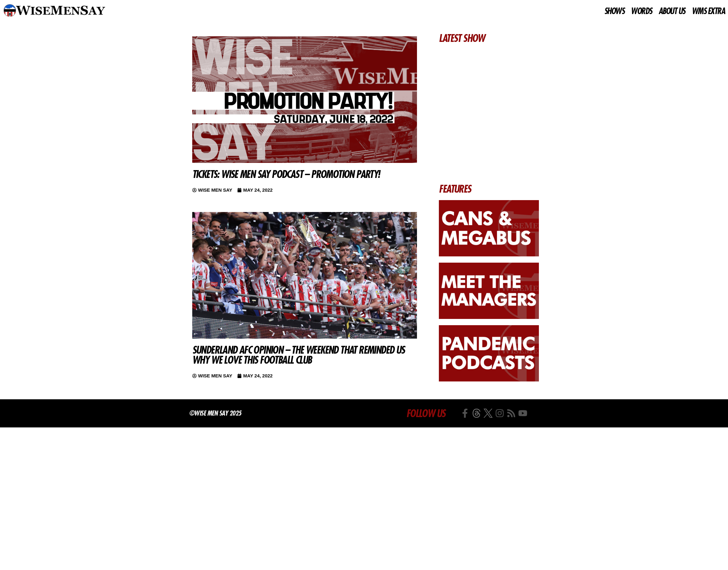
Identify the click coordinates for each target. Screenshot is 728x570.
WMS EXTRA (708, 11)
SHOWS (614, 11)
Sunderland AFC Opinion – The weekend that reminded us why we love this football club (299, 355)
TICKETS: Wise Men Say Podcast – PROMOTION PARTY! (286, 174)
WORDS (641, 11)
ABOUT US (672, 11)
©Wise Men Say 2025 (215, 413)
